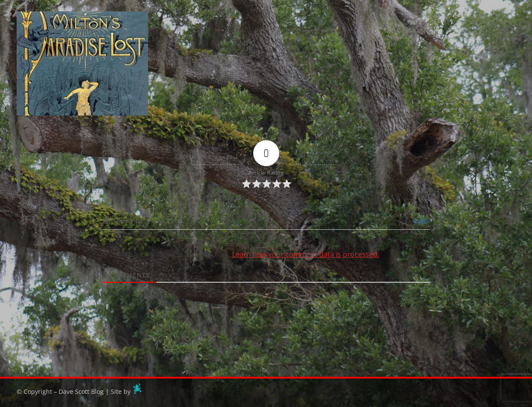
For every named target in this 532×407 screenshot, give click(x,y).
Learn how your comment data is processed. (306, 254)
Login (420, 221)
